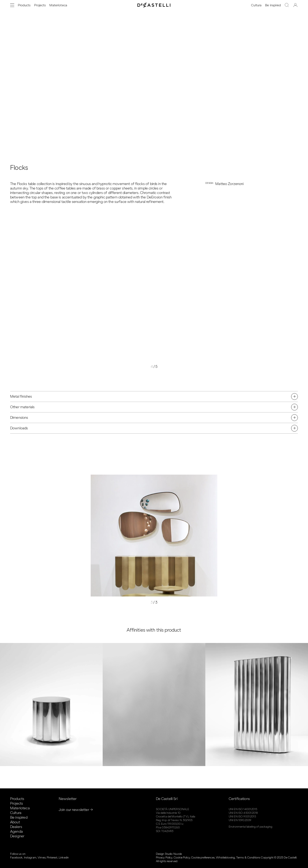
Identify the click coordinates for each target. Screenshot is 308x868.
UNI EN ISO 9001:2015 (242, 817)
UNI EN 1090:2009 (240, 820)
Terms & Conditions (248, 858)
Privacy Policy (164, 858)
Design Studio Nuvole (169, 854)
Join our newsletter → (76, 810)
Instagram (30, 858)
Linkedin (64, 858)
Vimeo (42, 858)
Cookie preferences (203, 858)
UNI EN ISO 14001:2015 (243, 809)
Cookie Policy (182, 858)
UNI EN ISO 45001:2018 (243, 813)
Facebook (16, 858)
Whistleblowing (225, 858)
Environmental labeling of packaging (250, 827)
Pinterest (52, 858)
